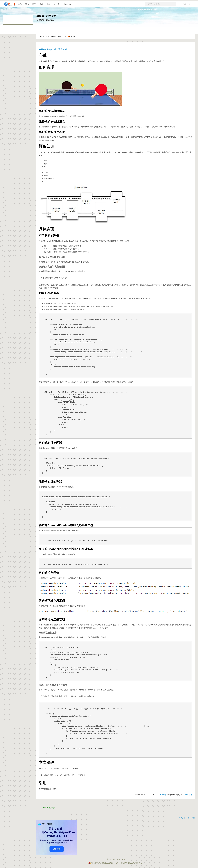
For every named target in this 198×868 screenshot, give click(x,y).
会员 (20, 4)
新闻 (34, 4)
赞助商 (57, 4)
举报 (191, 795)
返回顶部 (191, 818)
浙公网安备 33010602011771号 (103, 863)
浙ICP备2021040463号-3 (131, 863)
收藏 (186, 795)
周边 (27, 4)
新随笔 (54, 36)
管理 (73, 36)
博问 (41, 4)
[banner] (8, 4)
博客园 (42, 36)
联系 (60, 36)
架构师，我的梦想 (46, 16)
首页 (48, 36)
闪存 (48, 4)
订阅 (65, 36)
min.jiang (162, 795)
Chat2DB (67, 4)
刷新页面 (182, 818)
